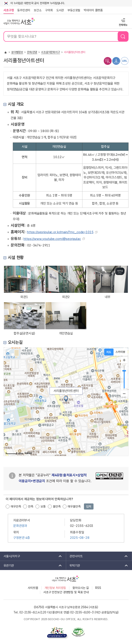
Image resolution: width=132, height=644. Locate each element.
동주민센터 (23, 10)
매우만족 (16, 506)
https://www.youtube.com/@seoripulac (52, 239)
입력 (89, 506)
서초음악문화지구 (51, 52)
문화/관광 (32, 52)
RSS (98, 588)
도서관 (60, 10)
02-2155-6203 (82, 526)
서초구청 (9, 10)
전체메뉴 (123, 20)
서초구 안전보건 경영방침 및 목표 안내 (66, 592)
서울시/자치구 (31, 556)
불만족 (57, 506)
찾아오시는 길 (81, 588)
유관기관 (31, 565)
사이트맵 (33, 588)
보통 (43, 506)
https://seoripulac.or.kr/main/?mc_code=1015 (60, 232)
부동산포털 (74, 10)
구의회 (49, 10)
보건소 (38, 10)
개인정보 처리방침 (55, 588)
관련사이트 (97, 556)
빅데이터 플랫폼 (93, 10)
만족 (31, 506)
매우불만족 (74, 506)
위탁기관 (97, 565)
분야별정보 (17, 52)
